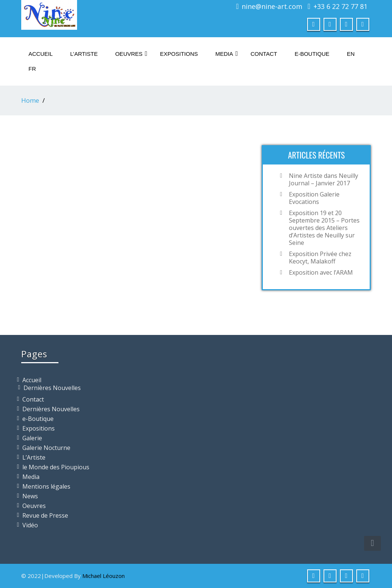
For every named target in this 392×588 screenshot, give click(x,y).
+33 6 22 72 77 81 (340, 6)
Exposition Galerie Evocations (314, 198)
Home (30, 100)
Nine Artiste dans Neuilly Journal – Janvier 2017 (324, 179)
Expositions (179, 54)
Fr (32, 69)
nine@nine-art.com (272, 6)
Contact (264, 54)
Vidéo (30, 525)
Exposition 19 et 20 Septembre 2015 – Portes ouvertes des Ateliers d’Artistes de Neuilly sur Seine (324, 228)
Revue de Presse (45, 515)
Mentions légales (46, 486)
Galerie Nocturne (46, 448)
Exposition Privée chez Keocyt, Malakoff (320, 258)
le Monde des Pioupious (56, 467)
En (351, 54)
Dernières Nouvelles (52, 388)
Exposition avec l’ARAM (321, 272)
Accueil (41, 54)
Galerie (32, 438)
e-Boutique (312, 54)
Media (227, 54)
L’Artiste (84, 54)
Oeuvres (131, 54)
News (30, 496)
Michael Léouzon (103, 576)
